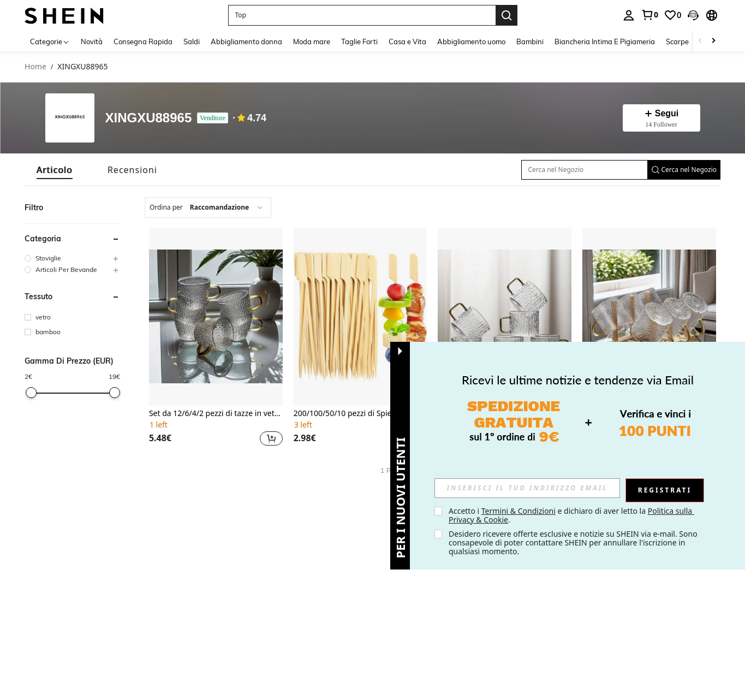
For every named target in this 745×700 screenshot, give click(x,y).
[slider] (31, 393)
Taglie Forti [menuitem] (359, 41)
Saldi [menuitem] (192, 41)
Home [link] (35, 67)
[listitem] (216, 338)
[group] (72, 258)
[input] (527, 488)
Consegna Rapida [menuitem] (143, 41)
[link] (649, 15)
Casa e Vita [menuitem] (407, 41)
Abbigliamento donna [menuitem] (246, 41)
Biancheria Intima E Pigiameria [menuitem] (605, 41)
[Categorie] (50, 41)
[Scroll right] (713, 41)
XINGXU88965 (149, 118)
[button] (693, 15)
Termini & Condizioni (518, 511)
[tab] (55, 170)
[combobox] (208, 207)
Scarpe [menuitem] (677, 41)
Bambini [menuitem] (530, 41)
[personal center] (629, 15)
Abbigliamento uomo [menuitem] (471, 41)
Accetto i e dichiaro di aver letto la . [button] (571, 515)
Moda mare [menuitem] (312, 41)
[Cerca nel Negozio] (585, 170)
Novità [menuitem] (92, 41)
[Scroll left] (700, 41)
